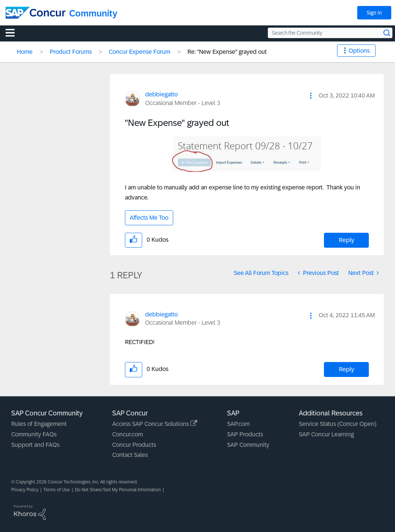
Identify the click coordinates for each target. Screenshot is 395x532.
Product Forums (71, 52)
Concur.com (128, 434)
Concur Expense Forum (140, 52)
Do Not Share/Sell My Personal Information (118, 490)
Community (93, 13)
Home (25, 52)
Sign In (374, 13)
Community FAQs (34, 434)
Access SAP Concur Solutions (155, 424)
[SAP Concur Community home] (36, 13)
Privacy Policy (25, 490)
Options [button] (359, 51)
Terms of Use (57, 490)
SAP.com (238, 424)
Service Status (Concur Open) (338, 424)
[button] (311, 96)
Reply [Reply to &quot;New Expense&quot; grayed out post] (347, 240)
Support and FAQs (35, 445)
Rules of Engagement (39, 424)
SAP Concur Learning (326, 434)
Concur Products (134, 445)
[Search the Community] (330, 33)
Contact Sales (130, 455)
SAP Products (245, 434)
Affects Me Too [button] (149, 218)
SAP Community (248, 445)
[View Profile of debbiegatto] (161, 94)
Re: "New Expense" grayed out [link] (227, 52)
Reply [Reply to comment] (347, 369)
